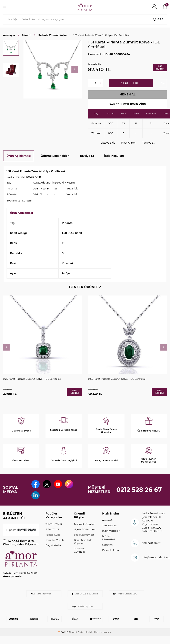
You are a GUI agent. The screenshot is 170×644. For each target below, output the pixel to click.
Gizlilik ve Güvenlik (79, 550)
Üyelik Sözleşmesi (85, 529)
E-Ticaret (72, 632)
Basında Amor (111, 550)
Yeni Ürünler (110, 525)
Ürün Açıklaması (19, 156)
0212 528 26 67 (139, 490)
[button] (75, 69)
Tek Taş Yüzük (54, 524)
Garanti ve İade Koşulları (83, 542)
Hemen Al (128, 94)
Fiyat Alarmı (129, 143)
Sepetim (107, 545)
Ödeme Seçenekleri (55, 156)
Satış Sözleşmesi (84, 535)
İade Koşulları (114, 156)
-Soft (62, 632)
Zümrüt (27, 35)
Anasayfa (9, 35)
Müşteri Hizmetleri (109, 538)
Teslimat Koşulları (85, 524)
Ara (158, 19)
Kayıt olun (27, 530)
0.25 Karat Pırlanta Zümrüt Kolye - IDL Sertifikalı (32, 379)
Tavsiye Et (148, 143)
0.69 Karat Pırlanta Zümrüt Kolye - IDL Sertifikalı (117, 379)
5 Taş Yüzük (53, 529)
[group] (53, 69)
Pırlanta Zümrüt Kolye (52, 35)
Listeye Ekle (108, 143)
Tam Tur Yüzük (55, 540)
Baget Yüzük (53, 545)
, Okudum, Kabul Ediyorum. (21, 542)
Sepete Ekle (131, 83)
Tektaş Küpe (53, 535)
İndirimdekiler (111, 531)
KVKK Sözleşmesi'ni (21, 541)
